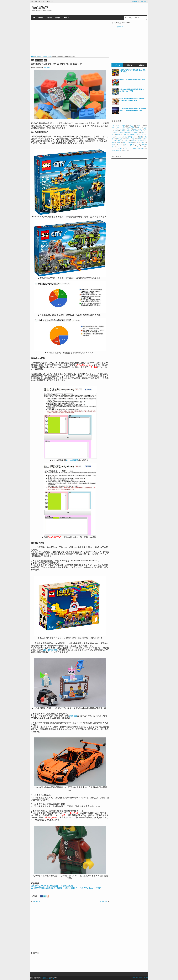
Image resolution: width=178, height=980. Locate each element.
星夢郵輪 (128, 133)
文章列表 (66, 18)
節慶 (124, 143)
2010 (113, 125)
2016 (33, 60)
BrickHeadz (131, 147)
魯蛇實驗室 (136, 1)
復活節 (140, 139)
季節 (117, 131)
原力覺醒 (132, 135)
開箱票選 (41, 60)
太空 (146, 127)
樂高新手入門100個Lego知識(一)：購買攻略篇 (52, 886)
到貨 (140, 129)
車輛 (128, 129)
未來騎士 (122, 129)
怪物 (123, 131)
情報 (131, 137)
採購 (141, 137)
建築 (122, 133)
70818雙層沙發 (50, 650)
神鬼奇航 (144, 135)
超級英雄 (118, 141)
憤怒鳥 (126, 145)
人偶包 (132, 127)
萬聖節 (119, 143)
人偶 (123, 127)
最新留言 (129, 65)
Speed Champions (117, 151)
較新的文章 (36, 901)
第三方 (128, 139)
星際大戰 (135, 133)
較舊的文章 (104, 901)
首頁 (34, 18)
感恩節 (140, 141)
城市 (116, 133)
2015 (124, 125)
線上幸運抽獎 (72, 460)
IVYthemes (45, 979)
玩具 (128, 131)
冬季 (116, 129)
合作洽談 (143, 1)
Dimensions (140, 147)
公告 (36, 60)
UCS (125, 151)
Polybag (141, 149)
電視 (143, 143)
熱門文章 (117, 65)
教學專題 (58, 18)
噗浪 (121, 145)
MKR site (52, 979)
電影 (114, 145)
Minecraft (128, 149)
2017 (140, 125)
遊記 (138, 143)
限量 (125, 135)
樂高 (45, 60)
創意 (133, 139)
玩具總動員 (144, 131)
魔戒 (119, 147)
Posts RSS (135, 977)
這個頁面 (73, 716)
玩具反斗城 (135, 131)
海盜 (139, 135)
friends (114, 149)
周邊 (145, 129)
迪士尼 (118, 135)
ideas (120, 149)
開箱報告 (49, 18)
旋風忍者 (120, 139)
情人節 (124, 137)
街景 (145, 139)
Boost (124, 147)
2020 (113, 127)
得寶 (120, 137)
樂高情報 (41, 18)
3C (118, 127)
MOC (135, 149)
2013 (118, 125)
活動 (142, 133)
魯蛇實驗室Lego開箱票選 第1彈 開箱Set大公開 (57, 64)
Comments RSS (143, 977)
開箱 (126, 141)
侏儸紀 (135, 129)
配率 (115, 137)
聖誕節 (131, 143)
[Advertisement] (70, 37)
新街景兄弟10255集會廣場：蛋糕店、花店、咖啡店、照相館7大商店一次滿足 (66, 888)
